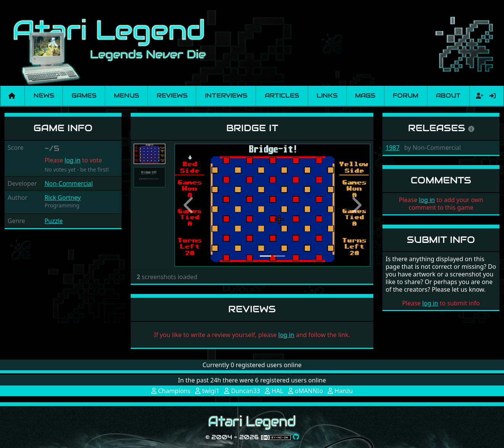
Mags (365, 96)
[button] (189, 205)
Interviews (226, 96)
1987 (393, 148)
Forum (406, 96)
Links (327, 96)
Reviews (172, 96)
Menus (126, 96)
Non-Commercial (69, 183)
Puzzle (54, 221)
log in (73, 160)
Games (84, 96)
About (448, 96)
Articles (282, 96)
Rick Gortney (63, 198)
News (44, 96)
